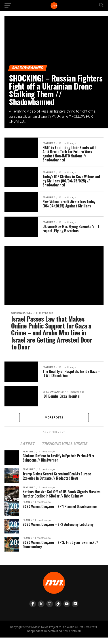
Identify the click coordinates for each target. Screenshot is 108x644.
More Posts (54, 423)
